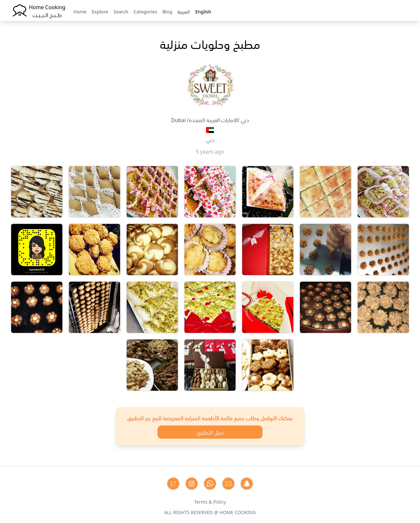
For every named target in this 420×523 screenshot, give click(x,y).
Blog (167, 11)
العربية (184, 11)
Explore (100, 11)
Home (80, 11)
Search (121, 11)
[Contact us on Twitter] (173, 484)
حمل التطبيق (210, 432)
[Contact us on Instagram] (192, 484)
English (203, 11)
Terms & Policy (210, 501)
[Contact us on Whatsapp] (210, 484)
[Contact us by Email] (228, 484)
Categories (145, 11)
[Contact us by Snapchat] (247, 484)
